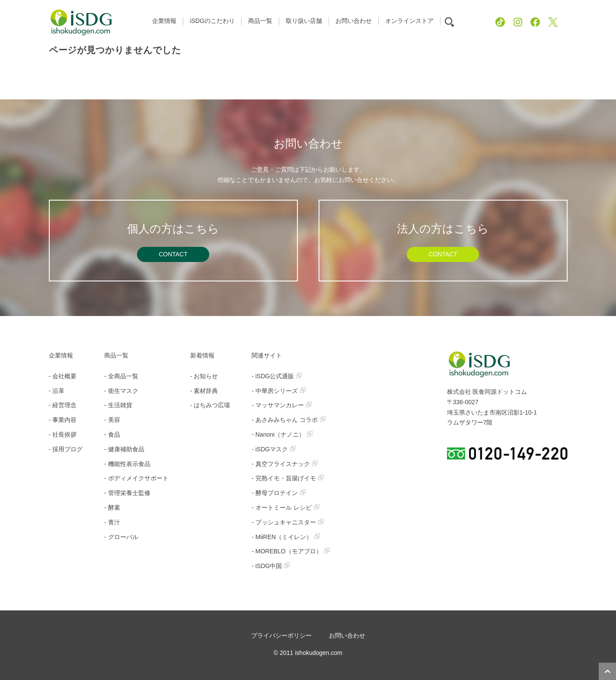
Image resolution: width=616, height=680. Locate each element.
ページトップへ (607, 671)
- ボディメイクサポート (136, 478)
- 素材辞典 (204, 391)
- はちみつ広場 (210, 405)
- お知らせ (204, 376)
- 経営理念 (63, 405)
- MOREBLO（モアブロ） (291, 551)
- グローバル (121, 537)
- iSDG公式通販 (277, 376)
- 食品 (112, 434)
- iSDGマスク (274, 449)
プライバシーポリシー (281, 635)
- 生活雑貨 (118, 405)
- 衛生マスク (121, 391)
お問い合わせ (347, 635)
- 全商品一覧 (121, 376)
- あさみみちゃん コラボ (288, 420)
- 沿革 (57, 391)
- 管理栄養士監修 (127, 493)
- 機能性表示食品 (127, 464)
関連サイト (267, 355)
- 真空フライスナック (285, 464)
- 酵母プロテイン (279, 493)
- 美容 (112, 420)
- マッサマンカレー (282, 405)
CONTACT (173, 254)
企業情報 (61, 355)
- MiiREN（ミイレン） (286, 537)
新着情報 (202, 355)
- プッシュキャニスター (288, 522)
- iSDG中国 (271, 566)
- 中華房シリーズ (279, 391)
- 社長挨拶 (63, 434)
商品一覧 (116, 355)
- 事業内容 (63, 420)
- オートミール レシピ (285, 508)
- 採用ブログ (66, 449)
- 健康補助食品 (124, 449)
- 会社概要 (63, 376)
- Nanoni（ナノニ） (282, 434)
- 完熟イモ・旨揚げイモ (288, 478)
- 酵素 (112, 508)
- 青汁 (112, 522)
